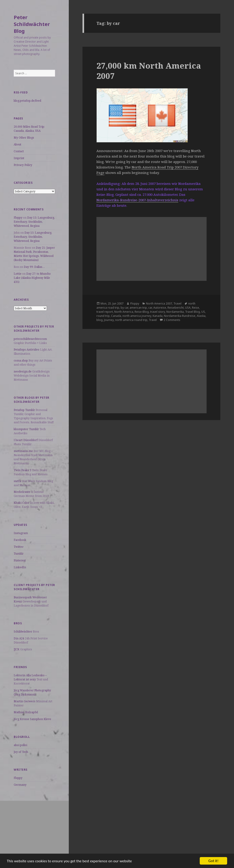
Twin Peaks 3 (23, 470)
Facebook (20, 540)
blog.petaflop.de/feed (27, 101)
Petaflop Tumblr (24, 410)
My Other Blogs (24, 138)
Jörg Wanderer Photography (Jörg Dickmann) (32, 692)
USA (188, 308)
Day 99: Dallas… (34, 267)
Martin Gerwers (25, 701)
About (17, 144)
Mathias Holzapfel (26, 712)
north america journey (137, 316)
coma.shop (21, 360)
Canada (116, 316)
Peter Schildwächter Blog (32, 24)
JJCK (17, 649)
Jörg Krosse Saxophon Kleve (32, 719)
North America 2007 (159, 304)
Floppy (18, 218)
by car (124, 308)
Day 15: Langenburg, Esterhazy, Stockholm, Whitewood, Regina (34, 222)
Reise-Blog (142, 312)
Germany (20, 785)
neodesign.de (23, 371)
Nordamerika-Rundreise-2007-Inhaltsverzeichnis (137, 200)
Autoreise (160, 308)
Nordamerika (175, 312)
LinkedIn (20, 567)
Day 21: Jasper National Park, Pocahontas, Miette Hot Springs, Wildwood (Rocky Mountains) (34, 254)
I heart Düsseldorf (26, 440)
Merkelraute (22, 492)
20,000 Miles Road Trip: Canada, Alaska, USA (29, 129)
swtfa (17, 481)
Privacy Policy (23, 165)
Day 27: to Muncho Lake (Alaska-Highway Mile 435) (32, 278)
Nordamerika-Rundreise (180, 316)
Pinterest (20, 560)
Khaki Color (21, 503)
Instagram (21, 533)
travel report (105, 312)
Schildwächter (23, 632)
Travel (177, 304)
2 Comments (172, 320)
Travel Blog (193, 312)
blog (100, 320)
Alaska (201, 316)
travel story (158, 312)
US (203, 312)
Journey (109, 320)
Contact (19, 151)
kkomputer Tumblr (26, 429)
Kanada (158, 316)
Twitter (19, 547)
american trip (138, 308)
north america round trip (131, 320)
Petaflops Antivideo (27, 350)
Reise (195, 308)
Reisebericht (176, 308)
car (150, 308)
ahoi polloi (20, 745)
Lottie (18, 274)
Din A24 (19, 638)
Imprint (19, 158)
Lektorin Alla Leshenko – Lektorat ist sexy (30, 677)
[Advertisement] (34, 829)
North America (124, 312)
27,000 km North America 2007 (149, 71)
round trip (103, 316)
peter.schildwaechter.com (30, 339)
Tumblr (19, 554)
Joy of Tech (21, 752)
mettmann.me (23, 451)
